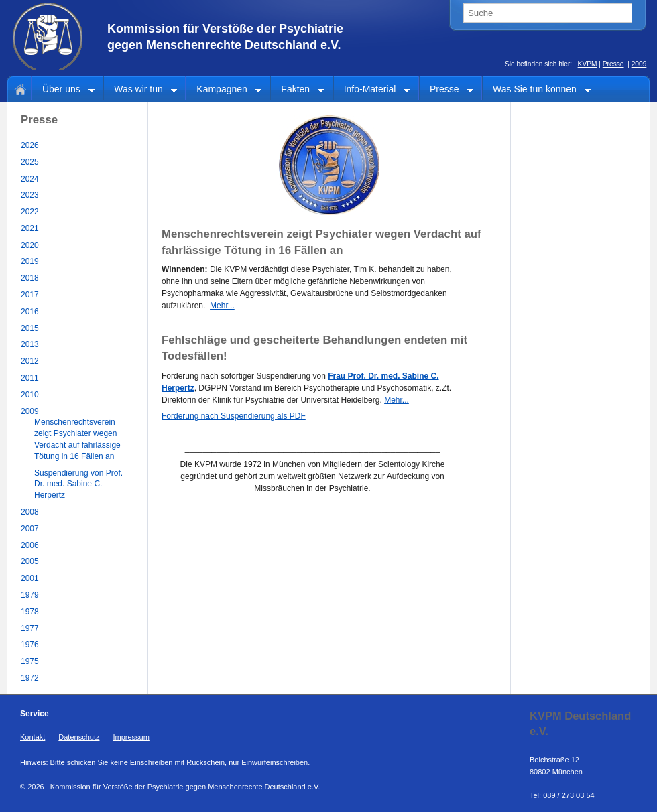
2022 (30, 212)
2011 (30, 378)
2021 (30, 228)
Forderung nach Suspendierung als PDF (234, 416)
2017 (30, 295)
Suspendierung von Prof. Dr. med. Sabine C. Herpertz (78, 484)
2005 (30, 561)
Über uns (63, 90)
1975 (30, 661)
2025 (30, 162)
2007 (30, 529)
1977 (30, 628)
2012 (30, 361)
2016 (30, 312)
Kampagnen (224, 90)
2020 (30, 245)
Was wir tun (140, 90)
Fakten (297, 90)
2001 (30, 578)
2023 (30, 195)
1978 (30, 612)
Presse (613, 64)
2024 (30, 179)
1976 (30, 645)
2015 (30, 328)
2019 (30, 261)
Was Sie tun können (537, 90)
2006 (30, 545)
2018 (30, 278)
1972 (30, 678)
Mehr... (222, 306)
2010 (30, 395)
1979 (30, 595)
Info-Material (372, 90)
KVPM (588, 64)
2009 (639, 64)
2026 (30, 145)
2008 (30, 512)
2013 (30, 344)
